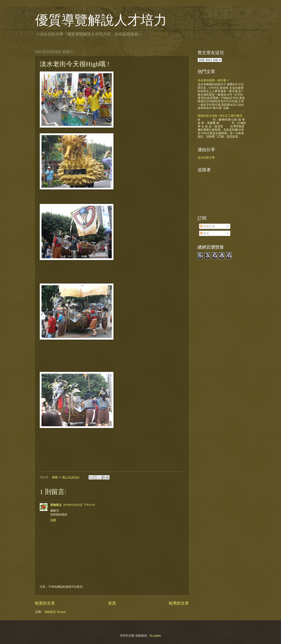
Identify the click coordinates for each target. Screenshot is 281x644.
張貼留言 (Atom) (55, 612)
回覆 (53, 520)
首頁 (112, 603)
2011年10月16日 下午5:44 (79, 505)
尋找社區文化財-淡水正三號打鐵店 (220, 116)
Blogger (155, 635)
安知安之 (56, 505)
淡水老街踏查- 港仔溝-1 (213, 80)
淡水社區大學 (206, 157)
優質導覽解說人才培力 (101, 20)
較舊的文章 (179, 603)
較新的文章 (45, 603)
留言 (205, 233)
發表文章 (207, 226)
